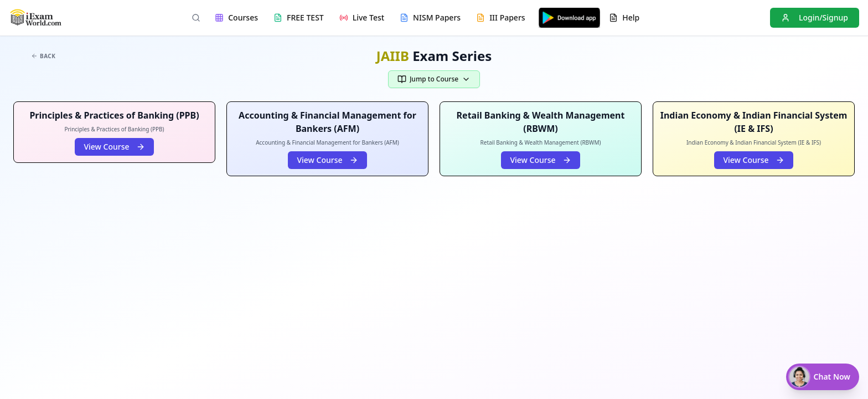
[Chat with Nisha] (823, 377)
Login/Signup (815, 17)
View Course (114, 147)
